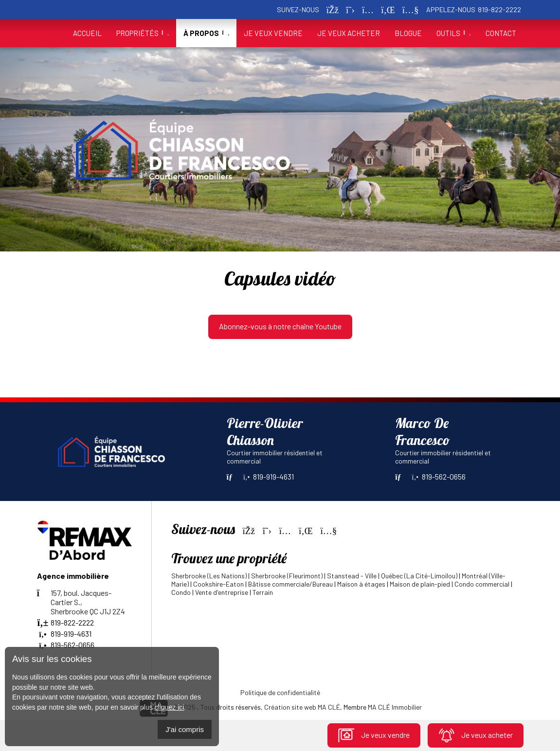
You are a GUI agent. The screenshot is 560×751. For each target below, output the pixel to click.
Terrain (263, 592)
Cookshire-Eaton (218, 584)
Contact (501, 33)
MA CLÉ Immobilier (395, 707)
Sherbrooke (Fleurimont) (287, 576)
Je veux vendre (374, 735)
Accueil (87, 33)
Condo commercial (482, 584)
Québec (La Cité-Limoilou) (419, 576)
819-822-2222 (499, 9)
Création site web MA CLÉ (302, 707)
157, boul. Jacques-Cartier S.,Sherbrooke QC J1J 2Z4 (81, 602)
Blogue (408, 33)
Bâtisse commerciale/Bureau (290, 584)
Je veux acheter (476, 735)
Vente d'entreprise (222, 592)
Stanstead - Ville (352, 576)
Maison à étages (361, 584)
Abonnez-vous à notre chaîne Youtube (280, 326)
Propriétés (143, 33)
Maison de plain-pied (420, 584)
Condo (181, 592)
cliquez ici (170, 707)
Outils (453, 33)
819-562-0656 (439, 476)
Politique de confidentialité (280, 692)
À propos (206, 33)
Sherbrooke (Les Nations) (209, 576)
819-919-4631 (269, 476)
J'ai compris (185, 729)
